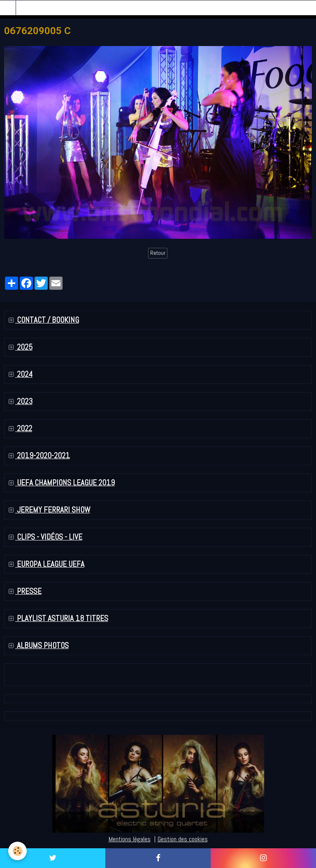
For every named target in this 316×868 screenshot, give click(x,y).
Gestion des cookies (183, 839)
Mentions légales (130, 839)
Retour (158, 253)
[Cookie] (17, 851)
